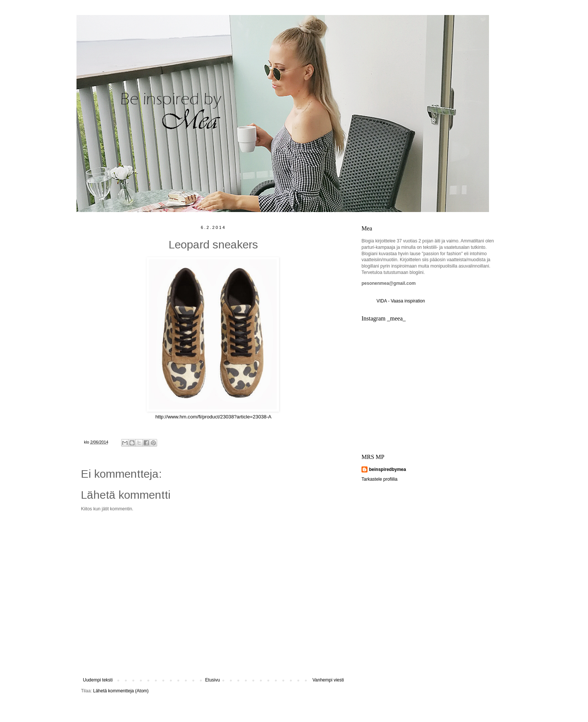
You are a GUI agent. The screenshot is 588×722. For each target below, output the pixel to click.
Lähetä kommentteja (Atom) (121, 691)
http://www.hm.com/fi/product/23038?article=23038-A (213, 417)
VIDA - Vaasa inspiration (401, 301)
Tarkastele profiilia (379, 479)
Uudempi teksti (98, 680)
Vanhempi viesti (328, 680)
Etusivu (212, 680)
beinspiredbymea (388, 469)
